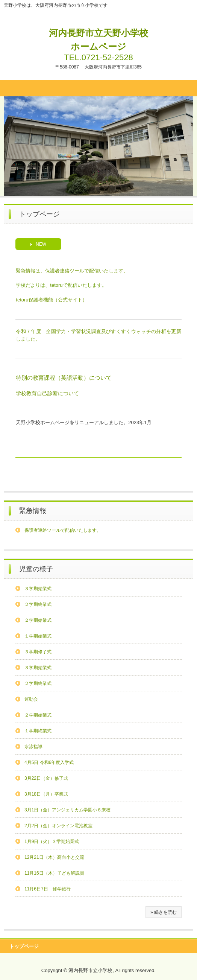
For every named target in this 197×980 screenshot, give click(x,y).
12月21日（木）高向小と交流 (54, 857)
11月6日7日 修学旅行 (48, 889)
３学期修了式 (38, 652)
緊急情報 (33, 511)
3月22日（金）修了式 (46, 778)
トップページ (24, 946)
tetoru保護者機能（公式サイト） (51, 300)
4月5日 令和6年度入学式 (49, 762)
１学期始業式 (38, 636)
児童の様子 (36, 569)
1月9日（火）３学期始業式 (52, 842)
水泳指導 (33, 747)
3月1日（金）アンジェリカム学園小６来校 (67, 810)
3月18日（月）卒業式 (46, 794)
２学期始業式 (38, 620)
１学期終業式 (38, 731)
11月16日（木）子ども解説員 (54, 873)
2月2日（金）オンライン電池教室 (58, 826)
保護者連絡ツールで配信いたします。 (63, 530)
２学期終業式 (38, 604)
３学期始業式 (38, 589)
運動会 (31, 699)
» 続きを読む (164, 912)
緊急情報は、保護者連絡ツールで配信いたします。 (72, 271)
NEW (41, 244)
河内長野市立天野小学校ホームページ (98, 40)
